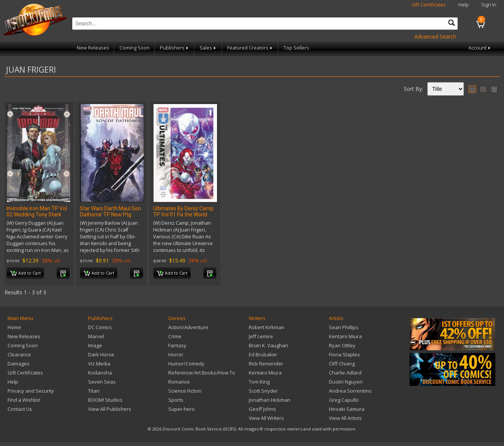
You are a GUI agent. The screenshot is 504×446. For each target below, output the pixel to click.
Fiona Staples (344, 354)
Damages (19, 364)
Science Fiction (185, 391)
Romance (179, 382)
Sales (208, 48)
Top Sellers (296, 48)
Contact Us (20, 409)
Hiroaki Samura (347, 409)
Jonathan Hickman (270, 400)
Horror (176, 354)
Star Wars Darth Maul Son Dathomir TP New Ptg (110, 211)
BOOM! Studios (105, 400)
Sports (176, 400)
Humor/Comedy (186, 364)
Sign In (489, 5)
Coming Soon (135, 48)
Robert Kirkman (267, 327)
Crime (175, 336)
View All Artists (345, 418)
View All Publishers (110, 409)
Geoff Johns (262, 409)
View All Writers (266, 418)
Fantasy (177, 345)
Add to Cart (26, 274)
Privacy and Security (31, 391)
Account (480, 48)
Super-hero (181, 409)
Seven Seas (102, 382)
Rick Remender (266, 364)
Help (464, 5)
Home (14, 327)
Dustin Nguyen (346, 382)
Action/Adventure (188, 327)
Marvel (96, 336)
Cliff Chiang (342, 364)
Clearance (19, 354)
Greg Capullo (344, 400)
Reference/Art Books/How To (202, 373)
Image (95, 345)
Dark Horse (101, 354)
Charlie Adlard (345, 373)
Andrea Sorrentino (350, 391)
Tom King (259, 382)
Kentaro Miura (265, 373)
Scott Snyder (263, 391)
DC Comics (100, 327)
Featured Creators (250, 48)
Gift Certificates (429, 5)
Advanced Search (435, 37)
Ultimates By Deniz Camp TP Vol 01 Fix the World (183, 211)
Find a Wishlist (24, 400)
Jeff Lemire (261, 336)
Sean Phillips (344, 327)
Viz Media (99, 364)
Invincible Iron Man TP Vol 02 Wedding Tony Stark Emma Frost (37, 214)
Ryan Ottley (342, 345)
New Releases (93, 48)
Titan (94, 391)
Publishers (175, 48)
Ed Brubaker (263, 354)
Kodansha (100, 373)
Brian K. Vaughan (268, 345)
